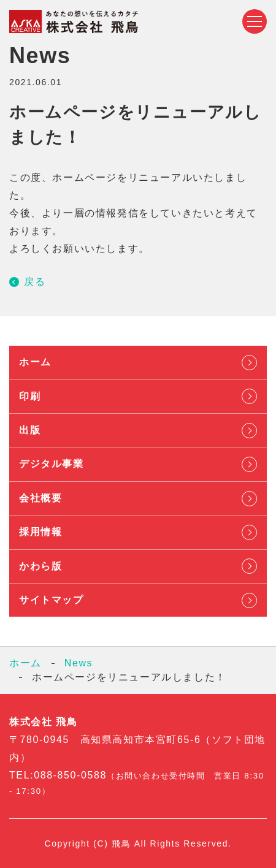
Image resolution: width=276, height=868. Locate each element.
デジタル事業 (52, 464)
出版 (30, 430)
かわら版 (40, 566)
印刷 (30, 396)
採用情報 (40, 532)
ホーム (35, 362)
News (79, 663)
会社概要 (40, 498)
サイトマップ (52, 600)
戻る (35, 282)
